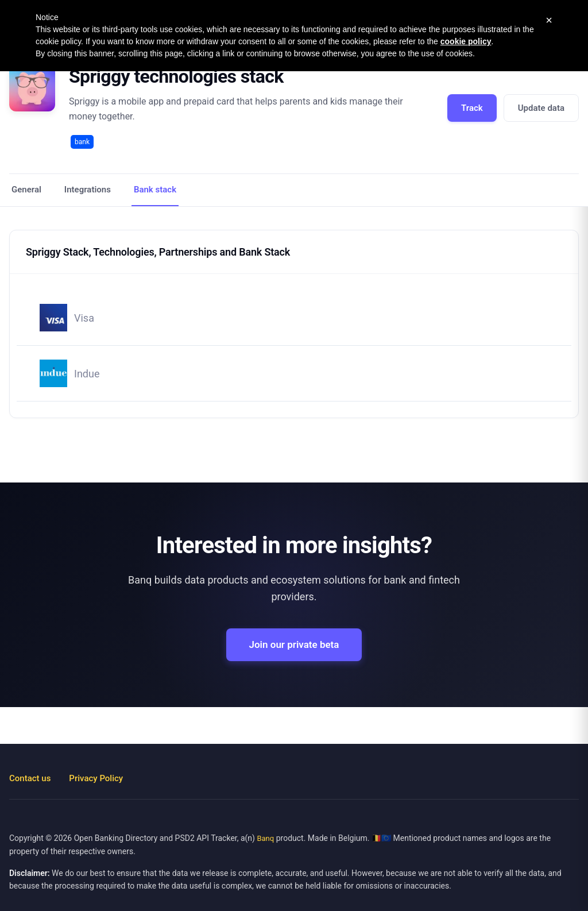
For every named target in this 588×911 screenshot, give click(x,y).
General (26, 190)
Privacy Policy (96, 778)
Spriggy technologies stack (176, 76)
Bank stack (155, 190)
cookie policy (466, 41)
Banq (265, 838)
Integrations (88, 190)
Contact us (30, 778)
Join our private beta (294, 644)
